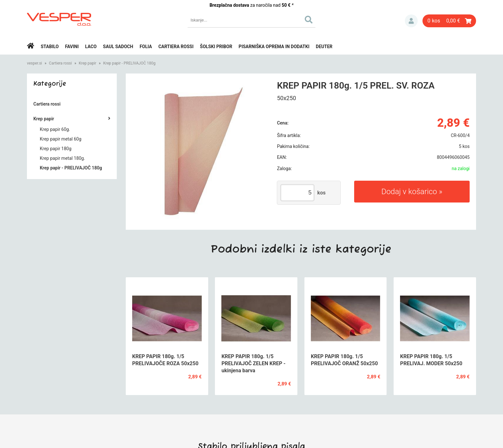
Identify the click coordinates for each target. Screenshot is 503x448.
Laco (91, 47)
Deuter (324, 47)
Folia (146, 47)
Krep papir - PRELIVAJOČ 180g (129, 63)
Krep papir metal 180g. (62, 158)
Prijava (411, 21)
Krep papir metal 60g (61, 139)
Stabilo (50, 47)
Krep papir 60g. (55, 129)
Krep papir (88, 63)
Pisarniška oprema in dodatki (274, 47)
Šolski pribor (216, 47)
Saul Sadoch (118, 47)
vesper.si (34, 63)
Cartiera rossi (176, 47)
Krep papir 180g (56, 149)
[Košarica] (449, 21)
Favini (72, 47)
